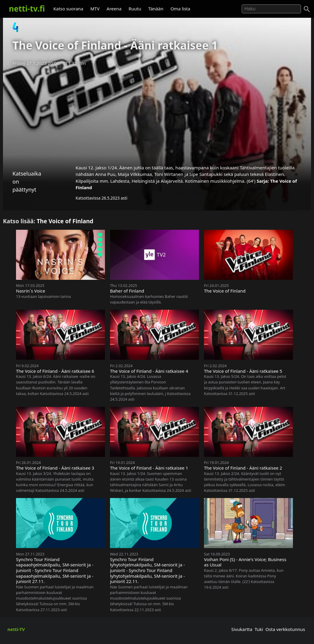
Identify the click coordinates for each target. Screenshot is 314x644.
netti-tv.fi (27, 9)
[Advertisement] (157, 113)
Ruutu (135, 9)
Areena (114, 9)
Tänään (156, 9)
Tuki (259, 629)
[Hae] (271, 9)
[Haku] (307, 9)
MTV (95, 9)
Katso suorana (68, 9)
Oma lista (180, 9)
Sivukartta (242, 629)
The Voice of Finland (65, 221)
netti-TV (16, 629)
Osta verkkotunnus (285, 629)
